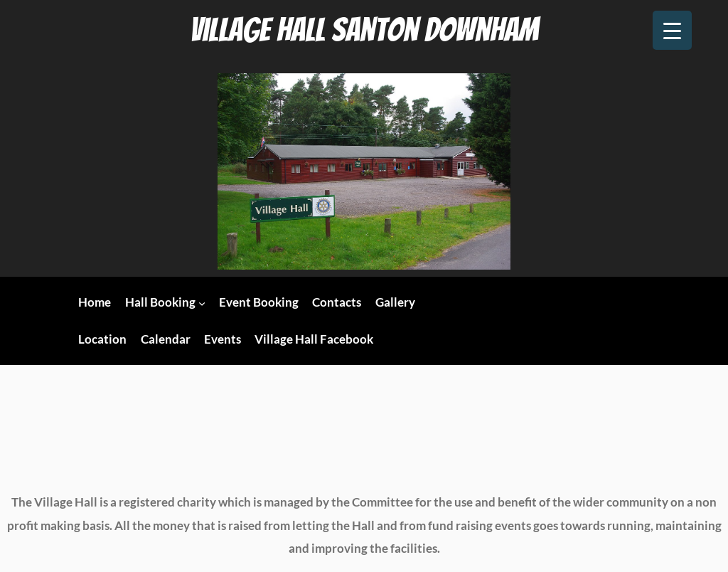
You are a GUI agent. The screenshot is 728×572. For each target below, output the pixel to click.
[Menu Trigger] (672, 30)
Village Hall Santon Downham (364, 30)
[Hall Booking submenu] (202, 303)
